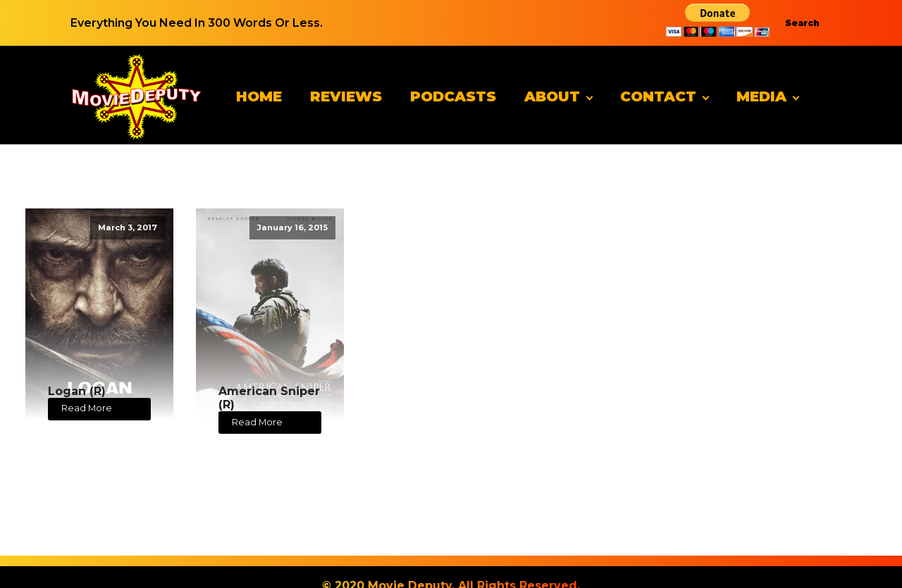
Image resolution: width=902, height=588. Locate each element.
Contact (658, 96)
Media (761, 96)
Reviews (346, 96)
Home (259, 96)
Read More (87, 408)
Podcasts (453, 96)
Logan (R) (77, 391)
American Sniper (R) (269, 398)
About (552, 96)
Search (802, 23)
